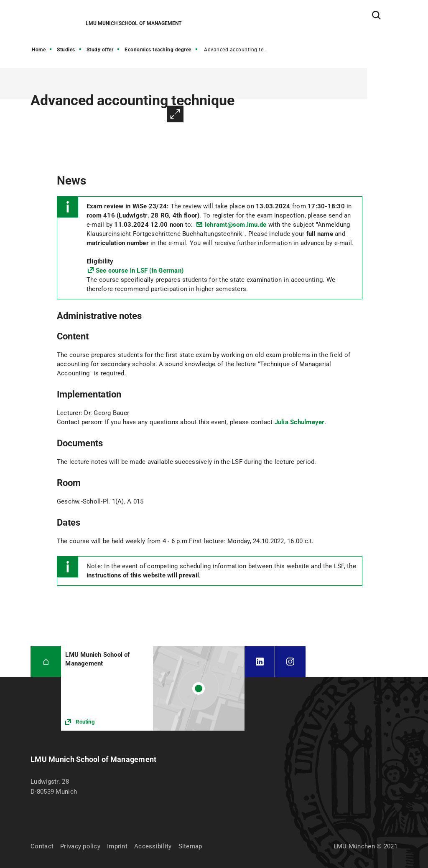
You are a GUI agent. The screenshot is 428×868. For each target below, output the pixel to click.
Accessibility (153, 846)
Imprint (117, 846)
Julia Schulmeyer (300, 422)
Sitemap (190, 846)
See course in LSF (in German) (140, 271)
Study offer (100, 50)
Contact (42, 846)
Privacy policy (80, 846)
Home (39, 50)
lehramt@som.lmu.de (236, 225)
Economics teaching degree (158, 50)
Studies (66, 50)
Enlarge (175, 114)
